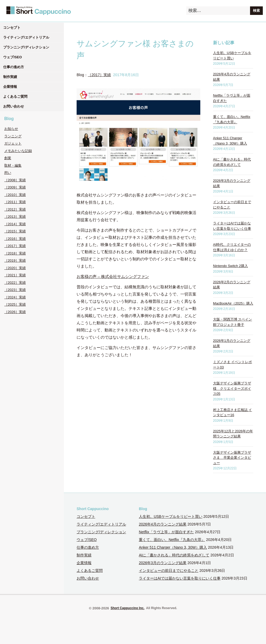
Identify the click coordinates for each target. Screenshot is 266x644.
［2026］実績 (15, 312)
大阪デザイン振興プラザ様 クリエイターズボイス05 (232, 388)
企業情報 (10, 87)
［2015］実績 (15, 231)
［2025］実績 (15, 304)
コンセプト (12, 28)
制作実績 (10, 77)
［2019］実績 (15, 261)
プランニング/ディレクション (26, 47)
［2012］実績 (15, 209)
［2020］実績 (15, 268)
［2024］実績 (15, 297)
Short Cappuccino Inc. (128, 608)
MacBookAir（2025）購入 (233, 303)
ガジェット (13, 143)
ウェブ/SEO (13, 57)
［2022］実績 (15, 283)
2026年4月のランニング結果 (163, 524)
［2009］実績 (15, 187)
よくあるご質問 (15, 97)
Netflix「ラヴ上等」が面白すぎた (166, 532)
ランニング (13, 136)
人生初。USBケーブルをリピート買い (171, 516)
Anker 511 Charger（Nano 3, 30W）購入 (173, 547)
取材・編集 (13, 165)
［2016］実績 (15, 239)
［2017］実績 (15, 246)
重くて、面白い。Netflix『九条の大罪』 (172, 540)
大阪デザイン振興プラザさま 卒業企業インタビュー (232, 458)
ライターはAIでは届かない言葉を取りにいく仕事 (180, 578)
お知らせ (11, 129)
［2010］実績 (15, 195)
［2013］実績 (15, 217)
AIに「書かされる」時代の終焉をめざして (174, 555)
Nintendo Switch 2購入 (230, 266)
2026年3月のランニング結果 (163, 563)
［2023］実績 (15, 290)
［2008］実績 (15, 180)
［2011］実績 (15, 202)
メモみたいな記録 (18, 151)
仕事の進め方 (14, 67)
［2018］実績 (15, 253)
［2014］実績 (15, 224)
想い (8, 173)
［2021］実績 (15, 275)
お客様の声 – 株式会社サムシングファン (113, 276)
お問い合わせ (14, 106)
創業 (8, 158)
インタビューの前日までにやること (169, 571)
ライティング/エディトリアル (26, 37)
